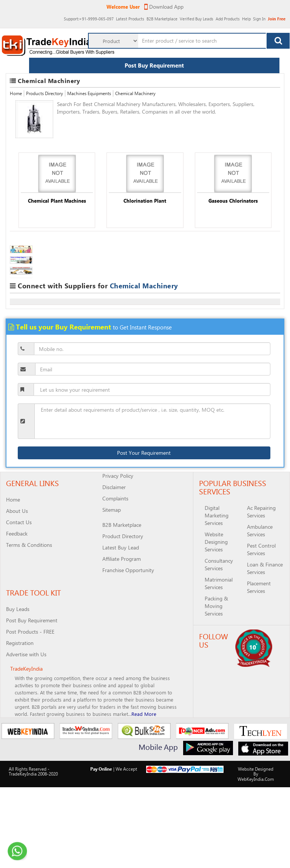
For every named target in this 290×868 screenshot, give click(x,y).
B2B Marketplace (134, 15)
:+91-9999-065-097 (43, 15)
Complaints (115, 498)
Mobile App (158, 747)
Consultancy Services (219, 564)
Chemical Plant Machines (57, 201)
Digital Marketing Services (217, 515)
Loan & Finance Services (265, 568)
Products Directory (45, 93)
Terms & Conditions (29, 545)
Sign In (257, 15)
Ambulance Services (260, 530)
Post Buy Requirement (154, 65)
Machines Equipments (89, 93)
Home (16, 93)
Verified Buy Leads (177, 15)
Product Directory (123, 536)
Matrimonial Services (219, 583)
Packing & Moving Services (216, 606)
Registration (20, 643)
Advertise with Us (26, 654)
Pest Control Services (261, 549)
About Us (17, 511)
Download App (164, 7)
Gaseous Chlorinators (233, 201)
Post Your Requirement (144, 453)
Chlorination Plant (145, 201)
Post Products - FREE (30, 632)
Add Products (216, 15)
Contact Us (19, 522)
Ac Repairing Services (261, 512)
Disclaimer (114, 487)
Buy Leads (18, 609)
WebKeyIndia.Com (256, 779)
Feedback (17, 533)
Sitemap (112, 510)
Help (240, 15)
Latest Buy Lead (121, 547)
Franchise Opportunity (128, 570)
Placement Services (259, 587)
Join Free (277, 19)
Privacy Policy (118, 476)
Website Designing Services (216, 542)
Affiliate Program (122, 559)
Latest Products (95, 15)
